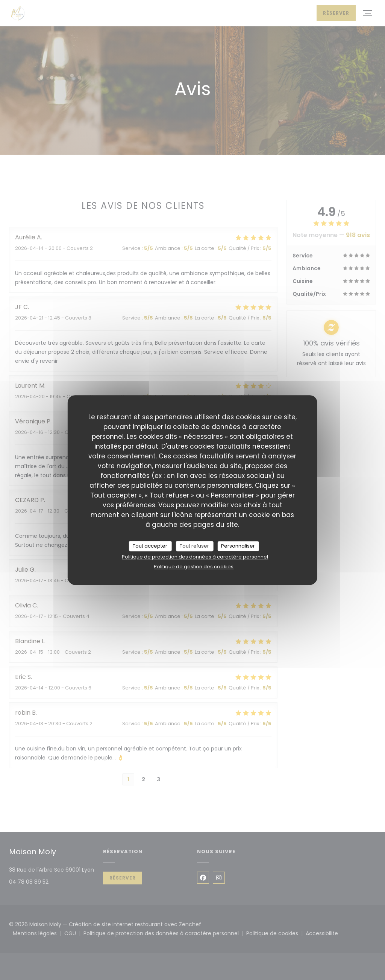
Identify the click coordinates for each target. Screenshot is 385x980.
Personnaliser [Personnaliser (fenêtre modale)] (238, 546)
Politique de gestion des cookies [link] (194, 567)
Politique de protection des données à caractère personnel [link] (195, 557)
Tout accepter (150, 546)
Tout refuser (194, 546)
